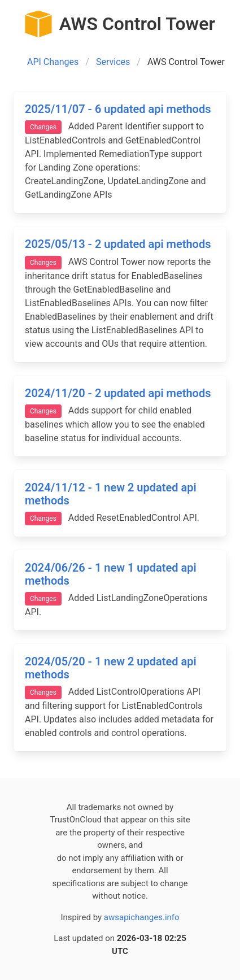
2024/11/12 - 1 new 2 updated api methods (111, 494)
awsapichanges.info (142, 917)
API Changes (53, 62)
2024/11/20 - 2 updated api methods (118, 393)
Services (113, 62)
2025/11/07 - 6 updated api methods (118, 109)
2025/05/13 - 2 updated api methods (118, 244)
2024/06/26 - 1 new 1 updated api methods (111, 574)
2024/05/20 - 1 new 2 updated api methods (111, 668)
